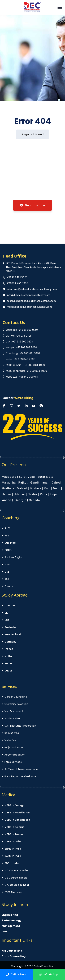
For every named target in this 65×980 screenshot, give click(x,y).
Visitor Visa (11, 740)
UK (6, 613)
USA (7, 620)
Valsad (22, 488)
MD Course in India (16, 870)
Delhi (57, 488)
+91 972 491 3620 (17, 277)
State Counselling (14, 956)
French (9, 586)
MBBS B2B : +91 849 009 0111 (22, 377)
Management (11, 926)
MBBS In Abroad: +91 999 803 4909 (26, 371)
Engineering (10, 915)
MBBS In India (13, 842)
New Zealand (13, 634)
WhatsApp (49, 974)
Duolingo (10, 543)
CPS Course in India (17, 885)
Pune (44, 494)
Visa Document (14, 711)
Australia (10, 627)
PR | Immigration (14, 747)
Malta (8, 656)
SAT (7, 579)
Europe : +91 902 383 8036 (21, 347)
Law (4, 931)
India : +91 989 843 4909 (21, 359)
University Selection (16, 704)
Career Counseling (16, 697)
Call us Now (16, 974)
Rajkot (23, 483)
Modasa (36, 488)
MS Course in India (16, 878)
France (9, 649)
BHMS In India (13, 849)
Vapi (47, 488)
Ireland (9, 663)
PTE (7, 536)
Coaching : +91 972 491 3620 (23, 353)
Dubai (8, 671)
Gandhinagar (40, 483)
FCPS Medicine (13, 892)
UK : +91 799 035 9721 (18, 336)
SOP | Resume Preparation (20, 726)
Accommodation (15, 755)
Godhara (8, 488)
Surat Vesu (27, 477)
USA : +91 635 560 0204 (20, 342)
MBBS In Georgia (15, 805)
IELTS (7, 528)
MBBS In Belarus (14, 827)
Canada (34, 500)
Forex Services (13, 762)
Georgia (21, 500)
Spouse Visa (12, 733)
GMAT (8, 565)
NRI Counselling (12, 951)
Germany (10, 642)
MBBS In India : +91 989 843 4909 (25, 365)
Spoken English (14, 557)
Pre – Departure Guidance (20, 776)
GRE (7, 572)
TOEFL (8, 550)
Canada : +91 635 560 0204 (22, 330)
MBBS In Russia (14, 834)
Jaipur (7, 494)
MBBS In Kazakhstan (17, 813)
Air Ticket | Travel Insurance (21, 769)
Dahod (56, 483)
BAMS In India (13, 856)
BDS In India (12, 863)
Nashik (33, 494)
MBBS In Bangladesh (17, 820)
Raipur (54, 494)
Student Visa (12, 719)
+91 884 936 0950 (17, 283)
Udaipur (19, 494)
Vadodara (9, 477)
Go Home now (32, 205)
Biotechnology (12, 920)
